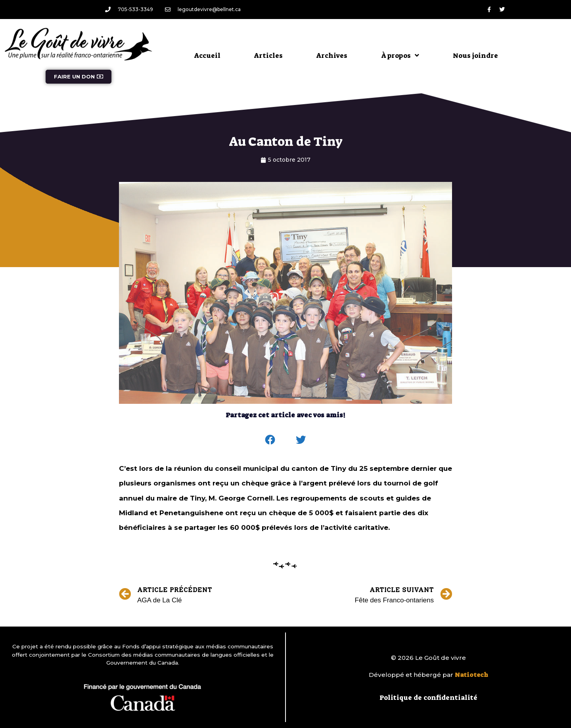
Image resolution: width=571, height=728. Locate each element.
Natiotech (471, 675)
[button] (270, 440)
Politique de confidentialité (428, 697)
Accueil (207, 55)
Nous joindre (475, 55)
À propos (400, 55)
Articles (268, 55)
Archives (332, 55)
